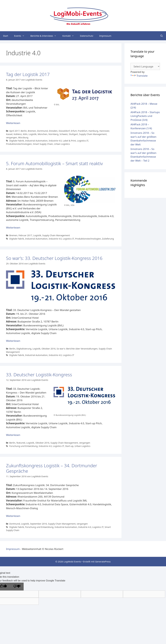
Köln (25, 134)
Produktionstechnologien (19, 144)
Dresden (53, 131)
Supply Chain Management (93, 134)
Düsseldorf (64, 131)
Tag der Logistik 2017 (28, 74)
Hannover (104, 131)
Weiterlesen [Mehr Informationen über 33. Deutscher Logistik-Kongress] (13, 435)
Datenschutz (87, 36)
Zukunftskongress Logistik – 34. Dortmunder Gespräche (52, 468)
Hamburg (93, 131)
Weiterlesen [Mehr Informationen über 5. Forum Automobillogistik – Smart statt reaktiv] (13, 228)
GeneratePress (103, 562)
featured (21, 443)
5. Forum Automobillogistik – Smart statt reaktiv (54, 163)
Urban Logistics (62, 144)
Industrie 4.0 (55, 141)
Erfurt (74, 131)
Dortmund (42, 131)
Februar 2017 (25, 235)
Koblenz (18, 134)
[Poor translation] (17, 587)
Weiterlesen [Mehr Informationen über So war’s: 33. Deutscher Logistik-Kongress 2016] (13, 341)
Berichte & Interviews (45, 36)
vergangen (12, 137)
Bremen (32, 131)
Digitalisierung (24, 349)
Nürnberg (54, 134)
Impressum (105, 36)
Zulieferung (108, 239)
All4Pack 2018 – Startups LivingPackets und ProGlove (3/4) (145, 116)
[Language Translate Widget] (145, 66)
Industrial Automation (36, 141)
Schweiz (64, 134)
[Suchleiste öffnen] (162, 36)
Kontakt (70, 36)
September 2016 (39, 524)
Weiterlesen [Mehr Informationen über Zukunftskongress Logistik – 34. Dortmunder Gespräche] (13, 516)
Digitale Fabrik (17, 141)
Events (21, 36)
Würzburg (23, 137)
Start (6, 36)
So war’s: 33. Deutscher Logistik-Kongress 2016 (54, 258)
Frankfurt (83, 131)
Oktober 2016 (49, 349)
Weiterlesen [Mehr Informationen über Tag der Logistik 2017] (13, 123)
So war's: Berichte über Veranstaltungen (77, 349)
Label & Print (69, 141)
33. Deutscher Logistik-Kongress (39, 375)
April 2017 (14, 131)
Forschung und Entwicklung (23, 446)
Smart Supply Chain (43, 144)
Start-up (69, 446)
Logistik (33, 134)
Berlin (24, 131)
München (42, 134)
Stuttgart (73, 134)
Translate (139, 76)
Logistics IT (83, 141)
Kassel (9, 134)
